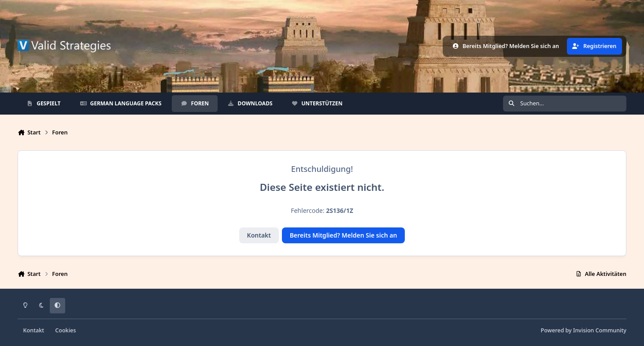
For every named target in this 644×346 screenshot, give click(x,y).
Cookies (65, 330)
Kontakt (259, 235)
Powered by (584, 330)
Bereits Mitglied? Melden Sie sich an (344, 235)
